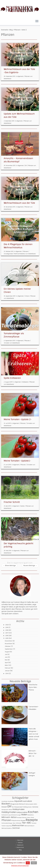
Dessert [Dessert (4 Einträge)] (4, 807)
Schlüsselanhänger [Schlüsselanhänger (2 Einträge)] (7, 823)
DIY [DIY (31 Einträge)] (10, 806)
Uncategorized (8, 254)
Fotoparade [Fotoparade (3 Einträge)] (18, 807)
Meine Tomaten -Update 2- (18, 419)
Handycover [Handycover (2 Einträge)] (5, 810)
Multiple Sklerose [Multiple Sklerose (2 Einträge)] (22, 818)
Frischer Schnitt (12, 502)
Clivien (27, 296)
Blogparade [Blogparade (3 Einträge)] (15, 804)
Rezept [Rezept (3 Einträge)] (23, 820)
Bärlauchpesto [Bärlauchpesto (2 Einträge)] (30, 804)
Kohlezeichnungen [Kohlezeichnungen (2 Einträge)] (16, 815)
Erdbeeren (25, 382)
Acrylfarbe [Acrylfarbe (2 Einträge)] (4, 801)
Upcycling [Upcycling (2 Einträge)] (9, 826)
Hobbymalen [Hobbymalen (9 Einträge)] (19, 809)
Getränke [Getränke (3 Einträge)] (35, 807)
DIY (26, 165)
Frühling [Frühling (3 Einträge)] (25, 807)
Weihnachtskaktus (20, 254)
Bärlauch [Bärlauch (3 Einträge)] (22, 804)
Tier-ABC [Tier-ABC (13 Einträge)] (27, 823)
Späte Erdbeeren (12, 378)
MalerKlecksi (7, 79)
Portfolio (20, 843)
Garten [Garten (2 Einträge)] (30, 807)
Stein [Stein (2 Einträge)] (14, 823)
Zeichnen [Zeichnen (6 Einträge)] (16, 828)
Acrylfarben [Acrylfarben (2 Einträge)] (11, 801)
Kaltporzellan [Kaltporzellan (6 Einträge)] (22, 812)
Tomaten (7, 343)
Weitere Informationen (20, 866)
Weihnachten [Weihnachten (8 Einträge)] (18, 826)
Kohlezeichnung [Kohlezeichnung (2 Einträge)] (6, 815)
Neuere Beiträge (30, 566)
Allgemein (20, 76)
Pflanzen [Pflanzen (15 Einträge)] (6, 820)
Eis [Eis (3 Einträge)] (13, 807)
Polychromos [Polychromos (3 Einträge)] (16, 820)
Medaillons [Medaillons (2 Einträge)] (31, 815)
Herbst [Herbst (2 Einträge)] (10, 810)
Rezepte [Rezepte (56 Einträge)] (32, 820)
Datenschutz (20, 847)
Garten (22, 506)
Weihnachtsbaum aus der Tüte (19, 203)
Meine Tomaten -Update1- (17, 461)
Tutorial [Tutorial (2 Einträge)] (4, 826)
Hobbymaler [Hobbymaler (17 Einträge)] (9, 812)
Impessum (20, 845)
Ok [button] (28, 863)
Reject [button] (34, 863)
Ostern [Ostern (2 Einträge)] (29, 818)
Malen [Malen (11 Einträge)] (24, 815)
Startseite (5, 30)
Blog (11, 30)
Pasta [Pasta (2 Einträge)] (32, 818)
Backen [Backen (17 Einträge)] (6, 804)
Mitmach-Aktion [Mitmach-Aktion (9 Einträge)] (9, 817)
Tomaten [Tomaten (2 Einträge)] (34, 823)
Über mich (20, 840)
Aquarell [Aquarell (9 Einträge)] (18, 801)
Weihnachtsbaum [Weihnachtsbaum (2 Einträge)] (29, 826)
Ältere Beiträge (9, 566)
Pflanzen (17, 30)
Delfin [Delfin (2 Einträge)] (36, 804)
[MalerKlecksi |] (20, 9)
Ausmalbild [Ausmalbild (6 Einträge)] (27, 801)
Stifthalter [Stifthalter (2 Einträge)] (19, 823)
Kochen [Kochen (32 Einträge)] (33, 812)
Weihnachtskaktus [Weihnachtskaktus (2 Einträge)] (7, 828)
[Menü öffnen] (37, 21)
